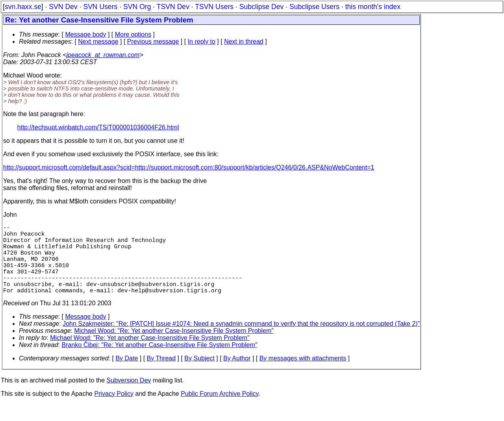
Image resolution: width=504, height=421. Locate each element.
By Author (237, 376)
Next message (98, 42)
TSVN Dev (173, 7)
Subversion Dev (129, 398)
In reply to (202, 42)
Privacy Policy (114, 411)
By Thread (161, 376)
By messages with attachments (303, 376)
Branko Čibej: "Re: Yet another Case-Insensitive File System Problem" (160, 362)
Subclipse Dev (261, 7)
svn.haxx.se (23, 7)
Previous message (153, 42)
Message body (85, 34)
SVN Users (100, 7)
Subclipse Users (314, 7)
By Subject (199, 376)
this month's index (373, 7)
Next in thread (244, 42)
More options (133, 34)
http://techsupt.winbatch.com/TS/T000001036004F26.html (98, 127)
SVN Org (137, 7)
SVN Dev (63, 7)
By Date (127, 376)
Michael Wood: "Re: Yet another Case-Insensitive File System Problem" (174, 348)
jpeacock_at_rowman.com (103, 55)
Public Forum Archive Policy (220, 411)
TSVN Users (214, 7)
